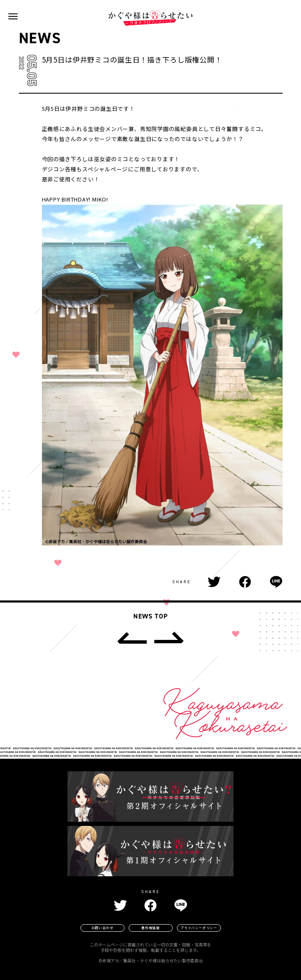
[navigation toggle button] (13, 16)
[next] (169, 638)
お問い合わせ (102, 928)
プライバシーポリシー (199, 928)
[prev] (132, 638)
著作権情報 (150, 928)
